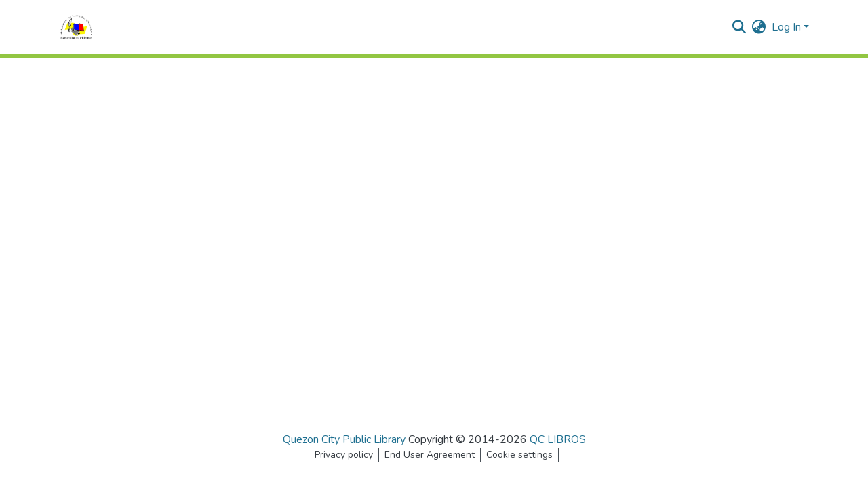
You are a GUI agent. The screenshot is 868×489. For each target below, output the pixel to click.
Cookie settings (519, 455)
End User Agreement (430, 455)
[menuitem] (759, 27)
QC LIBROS (558, 439)
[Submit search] (739, 27)
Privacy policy (344, 455)
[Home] (76, 27)
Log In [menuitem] (786, 27)
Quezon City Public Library (344, 439)
